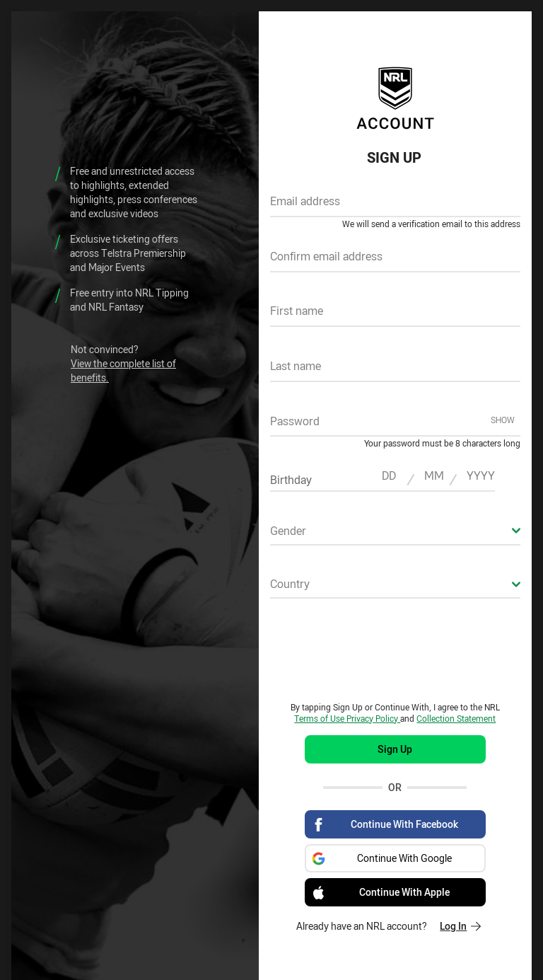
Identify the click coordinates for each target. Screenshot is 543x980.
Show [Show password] (503, 420)
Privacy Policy (373, 718)
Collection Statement (456, 718)
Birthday (291, 480)
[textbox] (395, 206)
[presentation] (395, 650)
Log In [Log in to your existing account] (460, 926)
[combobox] (395, 535)
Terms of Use (320, 718)
